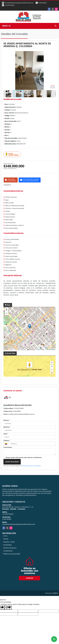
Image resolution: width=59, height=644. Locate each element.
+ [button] (7, 310)
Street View (12, 154)
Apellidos (7, 427)
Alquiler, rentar (9, 542)
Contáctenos (8, 551)
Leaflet (38, 349)
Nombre (7, 420)
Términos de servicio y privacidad (31, 466)
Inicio (5, 536)
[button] (54, 53)
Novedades (8, 545)
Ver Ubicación (23, 369)
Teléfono (7, 441)
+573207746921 (10, 5)
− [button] (7, 313)
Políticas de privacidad (12, 554)
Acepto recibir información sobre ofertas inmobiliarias (24, 457)
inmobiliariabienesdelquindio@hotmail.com (21, 414)
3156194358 (42, 3)
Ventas (6, 539)
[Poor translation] (8, 608)
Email (6, 434)
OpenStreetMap (51, 349)
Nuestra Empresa (10, 548)
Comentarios (8, 447)
